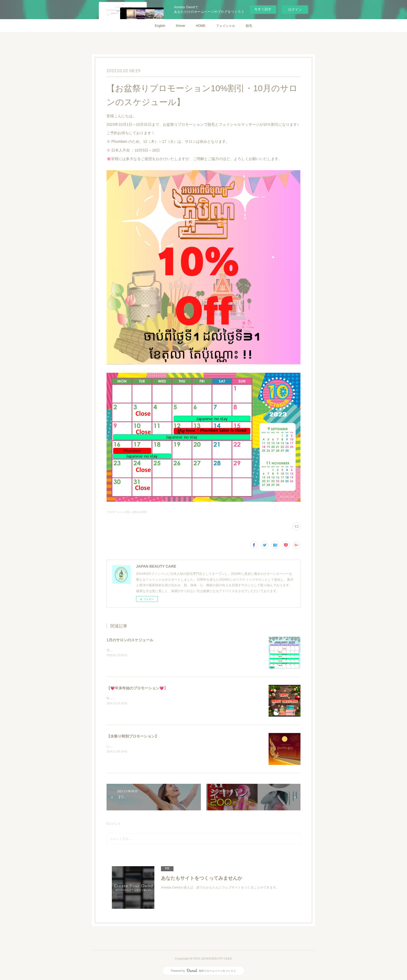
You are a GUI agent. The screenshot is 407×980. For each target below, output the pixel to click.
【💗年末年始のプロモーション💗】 (137, 688)
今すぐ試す (263, 9)
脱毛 (249, 26)
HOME (201, 26)
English (160, 26)
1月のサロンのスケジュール (130, 640)
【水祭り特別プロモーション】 (133, 736)
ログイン (295, 9)
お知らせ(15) (139, 512)
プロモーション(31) (118, 512)
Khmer (181, 26)
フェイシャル (226, 26)
